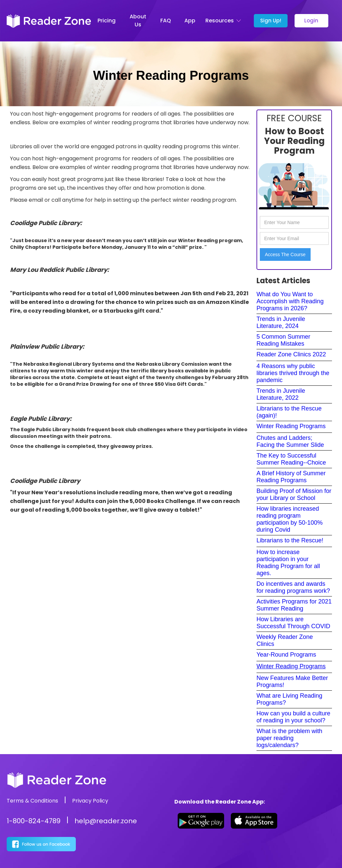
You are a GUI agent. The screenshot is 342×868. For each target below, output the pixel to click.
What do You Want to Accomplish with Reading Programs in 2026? (290, 301)
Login (311, 21)
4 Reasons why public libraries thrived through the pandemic (293, 373)
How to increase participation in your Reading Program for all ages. (288, 563)
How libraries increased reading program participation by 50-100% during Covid (290, 519)
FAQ (166, 21)
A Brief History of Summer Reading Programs (291, 477)
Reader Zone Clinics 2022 (291, 354)
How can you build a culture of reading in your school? (293, 717)
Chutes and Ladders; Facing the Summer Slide (290, 441)
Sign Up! (271, 21)
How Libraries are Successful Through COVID (293, 623)
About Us (138, 21)
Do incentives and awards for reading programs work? (293, 587)
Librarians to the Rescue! (290, 540)
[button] (225, 21)
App (190, 21)
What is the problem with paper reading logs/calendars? (289, 738)
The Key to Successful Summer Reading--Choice (291, 459)
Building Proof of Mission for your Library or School (294, 494)
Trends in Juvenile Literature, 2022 (281, 394)
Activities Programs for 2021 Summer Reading (294, 605)
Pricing (107, 21)
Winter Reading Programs (291, 426)
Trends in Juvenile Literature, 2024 (281, 322)
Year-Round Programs (286, 655)
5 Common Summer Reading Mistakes (283, 340)
